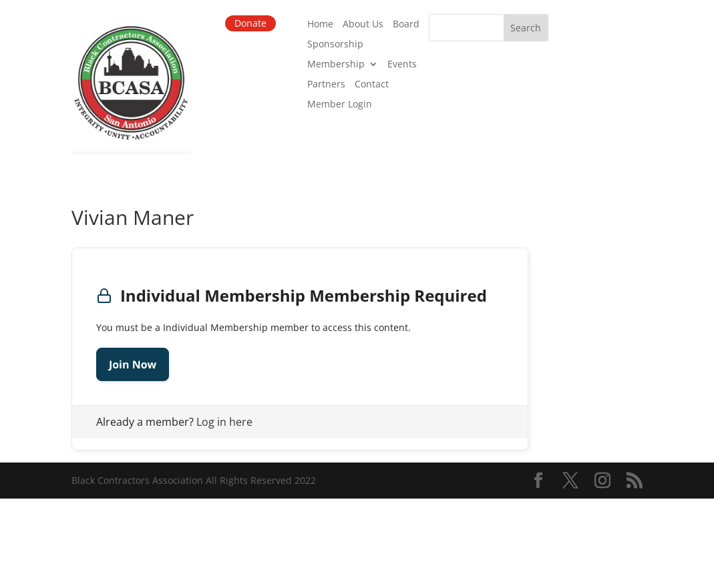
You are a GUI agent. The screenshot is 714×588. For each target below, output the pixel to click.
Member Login (340, 105)
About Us (363, 25)
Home (320, 25)
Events (402, 65)
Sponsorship (335, 45)
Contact (372, 85)
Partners (326, 85)
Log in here (224, 422)
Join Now (133, 364)
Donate (250, 23)
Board (406, 25)
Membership (336, 65)
